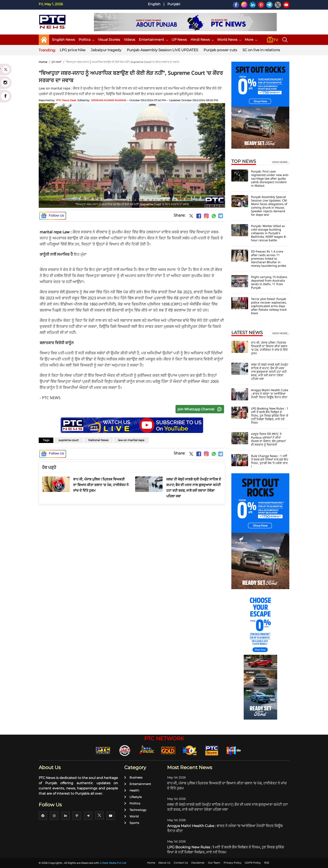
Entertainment (153, 40)
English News (63, 40)
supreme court (69, 440)
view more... (281, 162)
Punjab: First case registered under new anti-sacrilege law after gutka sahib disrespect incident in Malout (270, 178)
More (251, 40)
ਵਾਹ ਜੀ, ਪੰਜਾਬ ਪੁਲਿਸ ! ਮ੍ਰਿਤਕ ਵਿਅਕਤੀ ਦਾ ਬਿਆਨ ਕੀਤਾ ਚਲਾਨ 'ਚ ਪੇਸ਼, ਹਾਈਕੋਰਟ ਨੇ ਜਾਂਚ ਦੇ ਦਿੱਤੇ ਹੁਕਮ (269, 348)
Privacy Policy (233, 863)
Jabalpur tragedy (106, 50)
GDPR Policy (253, 863)
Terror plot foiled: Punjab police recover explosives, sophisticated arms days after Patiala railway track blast (269, 306)
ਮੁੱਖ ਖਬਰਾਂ (56, 62)
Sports (132, 823)
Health (132, 790)
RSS (267, 863)
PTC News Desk (66, 100)
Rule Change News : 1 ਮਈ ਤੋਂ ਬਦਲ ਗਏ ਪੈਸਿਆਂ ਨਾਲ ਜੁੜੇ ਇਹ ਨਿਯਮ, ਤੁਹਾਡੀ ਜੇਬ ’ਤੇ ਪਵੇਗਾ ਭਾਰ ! (270, 461)
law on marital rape (131, 440)
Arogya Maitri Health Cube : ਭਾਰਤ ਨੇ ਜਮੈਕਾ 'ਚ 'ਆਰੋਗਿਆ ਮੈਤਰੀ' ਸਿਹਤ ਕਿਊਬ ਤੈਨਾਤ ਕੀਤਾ (270, 394)
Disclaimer (198, 863)
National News (98, 440)
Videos (129, 40)
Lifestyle (133, 797)
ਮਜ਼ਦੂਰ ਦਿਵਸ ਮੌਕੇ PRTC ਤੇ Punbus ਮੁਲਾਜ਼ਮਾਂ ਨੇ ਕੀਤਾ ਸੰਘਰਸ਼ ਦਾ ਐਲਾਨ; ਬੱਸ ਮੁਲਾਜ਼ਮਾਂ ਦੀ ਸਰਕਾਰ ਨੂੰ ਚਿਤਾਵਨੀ (268, 439)
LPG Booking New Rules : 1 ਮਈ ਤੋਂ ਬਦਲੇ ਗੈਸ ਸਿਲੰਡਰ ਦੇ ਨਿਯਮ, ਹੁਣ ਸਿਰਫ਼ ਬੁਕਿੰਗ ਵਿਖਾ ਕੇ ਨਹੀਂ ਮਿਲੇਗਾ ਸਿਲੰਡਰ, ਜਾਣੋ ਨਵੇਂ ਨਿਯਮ (270, 415)
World (131, 816)
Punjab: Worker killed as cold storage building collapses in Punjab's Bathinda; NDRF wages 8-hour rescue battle (269, 233)
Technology (135, 810)
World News (229, 40)
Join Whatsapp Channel (201, 409)
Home (43, 62)
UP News (179, 40)
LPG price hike (72, 50)
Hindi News (202, 40)
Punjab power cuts (220, 50)
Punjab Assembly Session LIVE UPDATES (162, 50)
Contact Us (181, 863)
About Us (164, 863)
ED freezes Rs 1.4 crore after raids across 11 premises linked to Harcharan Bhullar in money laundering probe (269, 258)
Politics (86, 40)
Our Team (214, 863)
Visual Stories (109, 40)
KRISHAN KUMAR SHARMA (109, 100)
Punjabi (174, 4)
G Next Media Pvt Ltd (113, 863)
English (154, 4)
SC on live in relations (261, 50)
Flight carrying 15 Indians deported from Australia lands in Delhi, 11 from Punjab (269, 282)
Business (133, 777)
